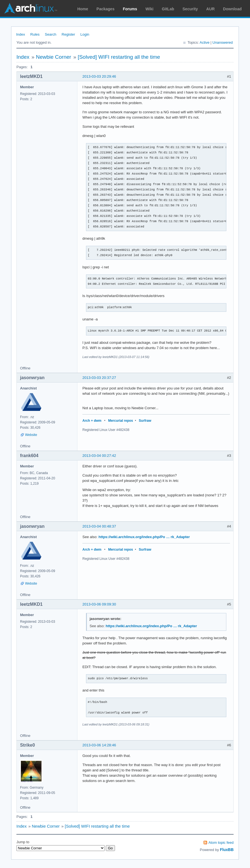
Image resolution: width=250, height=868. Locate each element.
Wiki (150, 9)
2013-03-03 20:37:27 (99, 378)
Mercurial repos (120, 421)
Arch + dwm (92, 421)
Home (83, 9)
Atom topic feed (221, 843)
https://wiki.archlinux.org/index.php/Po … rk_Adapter (144, 537)
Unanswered (223, 42)
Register (68, 34)
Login (85, 34)
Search (51, 34)
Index (21, 34)
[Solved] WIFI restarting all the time (119, 57)
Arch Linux (31, 8)
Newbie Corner (54, 57)
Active (204, 42)
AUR (210, 9)
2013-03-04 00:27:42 (99, 456)
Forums (130, 9)
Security (190, 9)
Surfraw (145, 421)
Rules (35, 34)
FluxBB (227, 850)
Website (31, 435)
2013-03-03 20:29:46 (99, 76)
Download (232, 9)
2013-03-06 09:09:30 (99, 604)
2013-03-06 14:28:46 (99, 745)
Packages (106, 9)
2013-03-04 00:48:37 (99, 526)
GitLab (168, 9)
